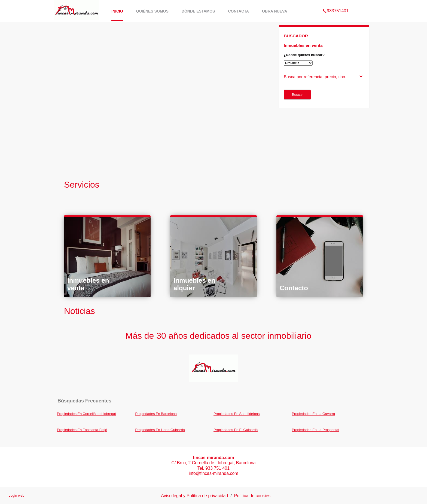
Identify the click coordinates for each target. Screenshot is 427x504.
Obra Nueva (275, 11)
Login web (16, 495)
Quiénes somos (152, 11)
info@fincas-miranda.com (213, 473)
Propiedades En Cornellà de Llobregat (86, 414)
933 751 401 (217, 468)
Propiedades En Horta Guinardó (160, 430)
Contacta (238, 11)
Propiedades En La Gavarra (314, 414)
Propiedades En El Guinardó (236, 430)
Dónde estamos (198, 11)
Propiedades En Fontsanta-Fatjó (82, 430)
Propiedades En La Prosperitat (316, 430)
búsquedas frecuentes (84, 401)
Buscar (297, 95)
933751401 (336, 4)
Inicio (117, 11)
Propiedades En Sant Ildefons (237, 414)
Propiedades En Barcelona (156, 414)
